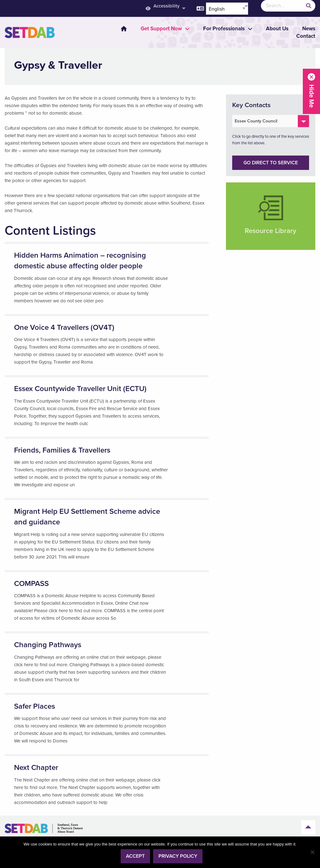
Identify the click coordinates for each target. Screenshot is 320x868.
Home (124, 29)
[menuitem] (120, 29)
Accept (135, 856)
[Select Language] (227, 9)
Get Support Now (161, 29)
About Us (277, 29)
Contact (306, 36)
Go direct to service (271, 163)
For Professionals (224, 29)
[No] (312, 852)
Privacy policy (178, 856)
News (309, 29)
